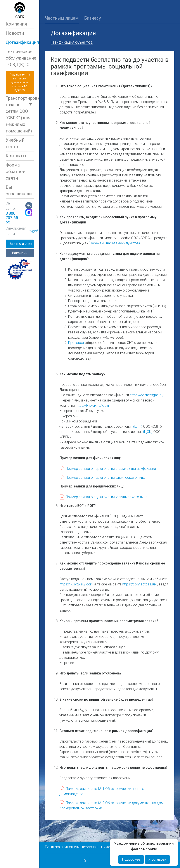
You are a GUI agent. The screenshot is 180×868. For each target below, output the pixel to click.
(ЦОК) (148, 432)
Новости (15, 33)
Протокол (76, 343)
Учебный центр (15, 143)
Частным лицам (62, 18)
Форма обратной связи (16, 172)
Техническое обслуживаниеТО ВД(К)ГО (20, 58)
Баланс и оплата (22, 244)
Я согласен (157, 859)
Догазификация (20, 42)
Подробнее (131, 859)
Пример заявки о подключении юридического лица (107, 497)
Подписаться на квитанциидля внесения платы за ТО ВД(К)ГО (20, 82)
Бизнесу (93, 18)
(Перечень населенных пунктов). (115, 243)
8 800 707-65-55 (12, 218)
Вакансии (20, 253)
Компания (16, 24)
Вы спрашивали (19, 190)
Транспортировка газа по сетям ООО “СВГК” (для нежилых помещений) (20, 115)
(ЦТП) (138, 426)
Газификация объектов (72, 42)
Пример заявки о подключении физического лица (105, 478)
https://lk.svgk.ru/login (92, 406)
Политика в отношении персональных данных (81, 847)
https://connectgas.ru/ (147, 395)
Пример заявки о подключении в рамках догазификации (111, 469)
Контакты (16, 156)
